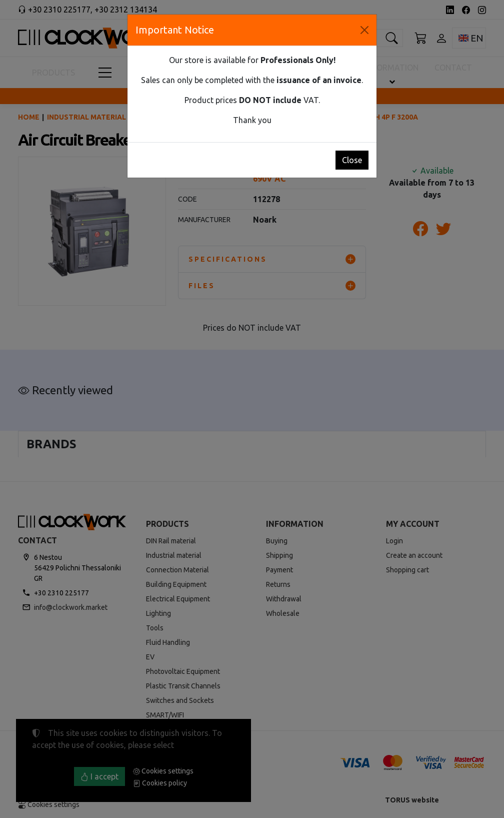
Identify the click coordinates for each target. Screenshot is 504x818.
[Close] (364, 30)
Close (352, 160)
